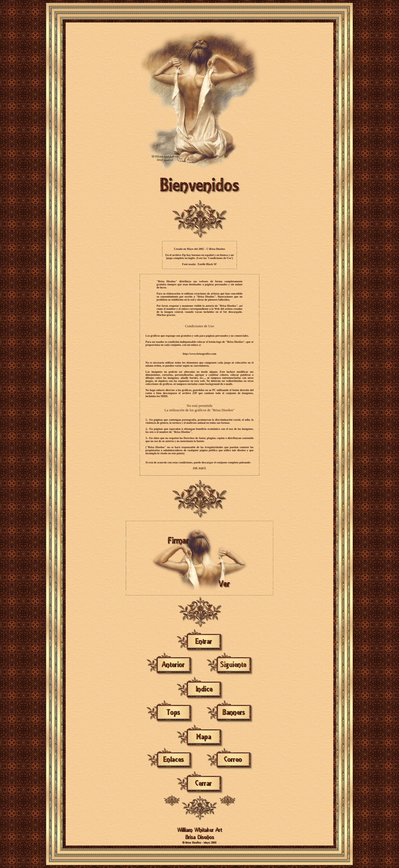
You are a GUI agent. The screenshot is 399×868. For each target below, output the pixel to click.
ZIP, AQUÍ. (200, 468)
